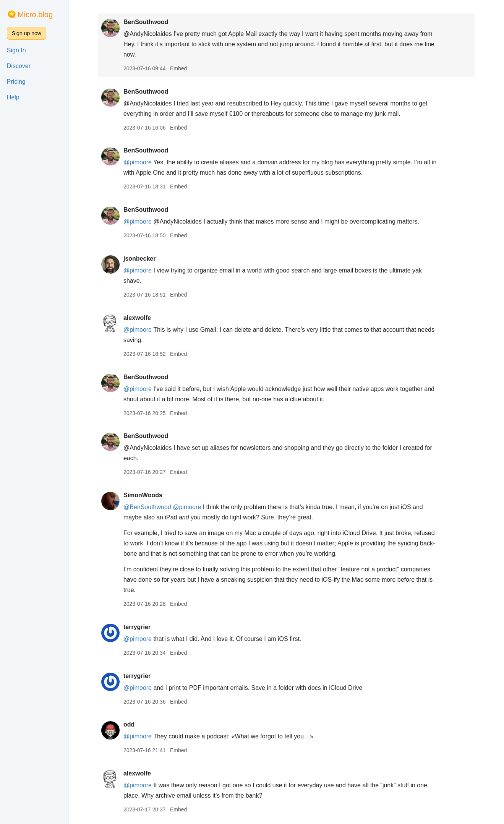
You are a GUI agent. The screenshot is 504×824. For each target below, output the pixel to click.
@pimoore (138, 162)
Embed (178, 68)
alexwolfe (137, 318)
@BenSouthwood (147, 507)
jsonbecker (139, 259)
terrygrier (137, 627)
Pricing (16, 82)
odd (129, 724)
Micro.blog (35, 15)
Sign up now (27, 33)
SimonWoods (143, 495)
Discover (19, 66)
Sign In (16, 50)
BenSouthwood (146, 22)
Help (13, 97)
